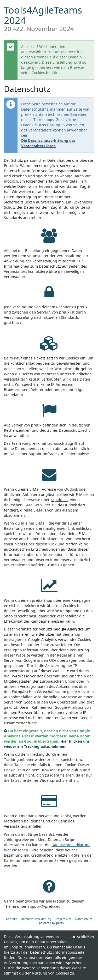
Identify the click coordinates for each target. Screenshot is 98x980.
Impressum (63, 919)
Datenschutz (84, 919)
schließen (83, 937)
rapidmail (59, 500)
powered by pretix (52, 923)
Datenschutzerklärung (36, 919)
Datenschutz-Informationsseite (57, 952)
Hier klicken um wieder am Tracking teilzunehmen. (47, 744)
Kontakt (11, 919)
